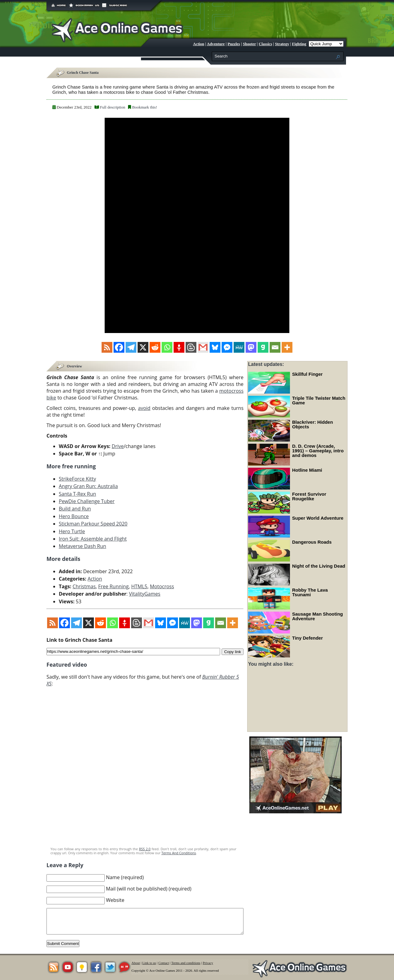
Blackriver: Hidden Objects (313, 424)
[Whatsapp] (167, 347)
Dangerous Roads (312, 542)
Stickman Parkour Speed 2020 (93, 524)
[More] (287, 347)
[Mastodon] (251, 347)
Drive (118, 446)
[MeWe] (239, 347)
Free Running (113, 586)
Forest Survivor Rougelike (309, 496)
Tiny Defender (308, 638)
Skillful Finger (307, 374)
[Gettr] (179, 347)
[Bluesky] (215, 347)
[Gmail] (203, 347)
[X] (143, 347)
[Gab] (263, 347)
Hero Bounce (74, 516)
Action (199, 44)
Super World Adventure (318, 518)
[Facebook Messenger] (227, 347)
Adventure (216, 44)
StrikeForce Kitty (77, 478)
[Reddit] (155, 347)
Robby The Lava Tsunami (310, 592)
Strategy (282, 44)
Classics (265, 44)
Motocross (162, 586)
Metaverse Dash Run (82, 546)
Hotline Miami (307, 470)
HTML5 (139, 586)
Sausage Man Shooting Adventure (318, 616)
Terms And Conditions (179, 853)
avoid (144, 408)
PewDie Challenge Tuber (87, 501)
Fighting (299, 44)
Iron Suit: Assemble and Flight (93, 538)
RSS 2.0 (145, 849)
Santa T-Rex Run (77, 494)
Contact (164, 963)
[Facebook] (119, 347)
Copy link (233, 651)
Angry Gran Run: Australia (88, 486)
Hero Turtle (72, 531)
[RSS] (107, 347)
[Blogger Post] (191, 347)
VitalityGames (145, 593)
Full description (113, 107)
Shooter (249, 44)
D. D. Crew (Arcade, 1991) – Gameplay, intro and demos (318, 451)
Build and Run (75, 509)
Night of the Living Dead (319, 566)
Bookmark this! (145, 107)
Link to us (149, 963)
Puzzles (234, 44)
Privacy (208, 963)
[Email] (275, 347)
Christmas (84, 586)
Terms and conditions (186, 963)
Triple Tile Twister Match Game (319, 400)
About (136, 963)
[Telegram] (131, 347)
